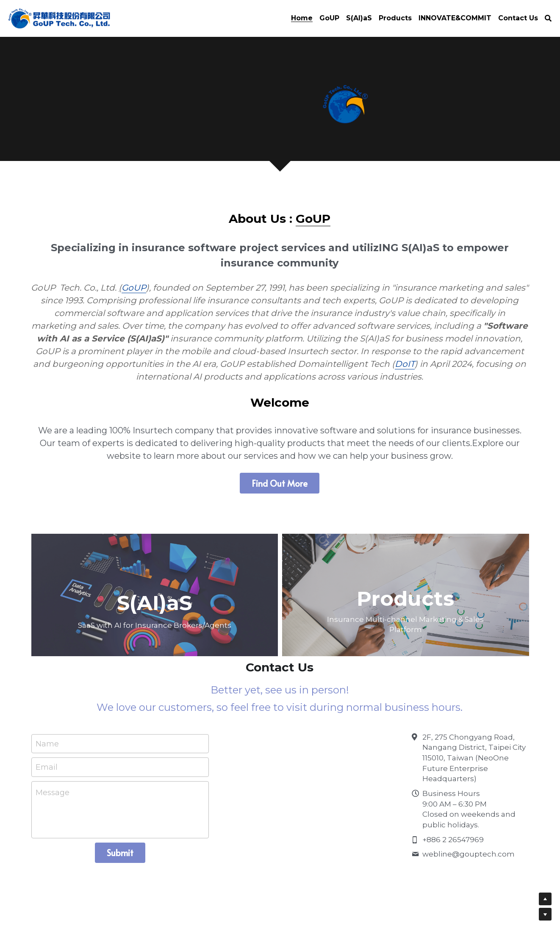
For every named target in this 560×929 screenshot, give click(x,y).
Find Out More (280, 470)
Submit (120, 840)
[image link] (59, 18)
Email (47, 755)
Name (47, 731)
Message (53, 780)
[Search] (548, 18)
